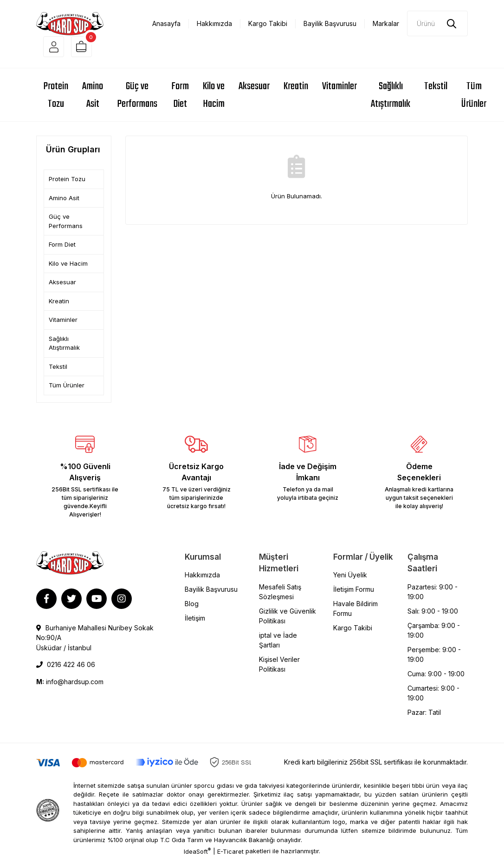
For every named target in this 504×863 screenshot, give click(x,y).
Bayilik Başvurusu (330, 23)
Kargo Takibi (268, 23)
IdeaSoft (197, 856)
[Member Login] (56, 49)
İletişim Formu (354, 594)
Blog (192, 608)
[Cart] (88, 49)
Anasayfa (166, 23)
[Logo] (70, 23)
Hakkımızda (214, 23)
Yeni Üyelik (350, 579)
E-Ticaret (230, 856)
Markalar (386, 23)
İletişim (195, 623)
